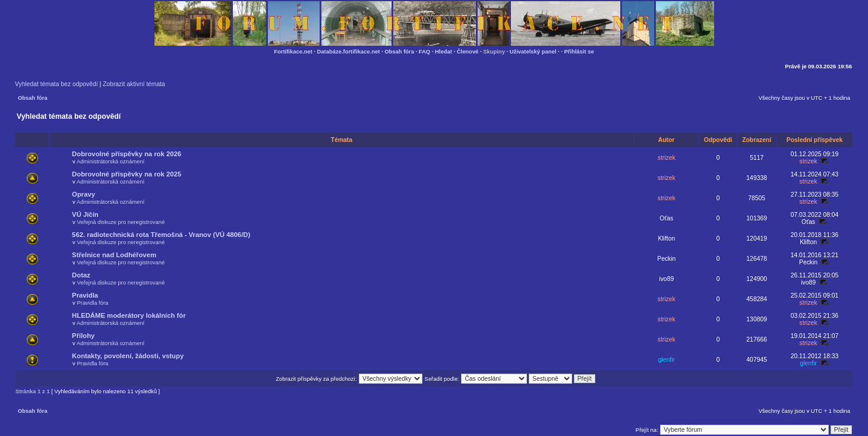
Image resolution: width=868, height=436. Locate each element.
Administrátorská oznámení (111, 161)
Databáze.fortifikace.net (349, 51)
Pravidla (85, 295)
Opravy (83, 194)
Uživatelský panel (533, 51)
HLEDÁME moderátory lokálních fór (129, 315)
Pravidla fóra (92, 303)
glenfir (667, 360)
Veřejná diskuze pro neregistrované (121, 222)
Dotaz (81, 275)
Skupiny (494, 51)
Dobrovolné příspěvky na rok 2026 (127, 154)
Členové (468, 51)
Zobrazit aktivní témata (134, 84)
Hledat (444, 51)
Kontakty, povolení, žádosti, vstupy (128, 356)
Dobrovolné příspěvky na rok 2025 (127, 174)
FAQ (424, 51)
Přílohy (83, 336)
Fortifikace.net (293, 51)
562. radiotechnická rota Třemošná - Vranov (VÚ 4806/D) (161, 235)
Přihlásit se (579, 51)
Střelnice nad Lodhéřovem (114, 255)
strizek (667, 158)
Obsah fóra (399, 51)
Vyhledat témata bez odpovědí (56, 84)
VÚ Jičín (85, 214)
